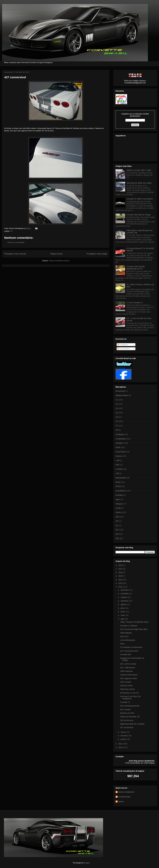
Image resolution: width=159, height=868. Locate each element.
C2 (117, 404)
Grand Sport (121, 452)
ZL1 (117, 525)
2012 (121, 587)
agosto (124, 604)
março (123, 732)
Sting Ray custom (127, 689)
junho (123, 612)
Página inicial (56, 254)
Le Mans (119, 469)
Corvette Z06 (126, 655)
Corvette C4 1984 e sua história (140, 199)
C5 (117, 417)
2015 (121, 576)
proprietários (121, 491)
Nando (121, 802)
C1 (117, 400)
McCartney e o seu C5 (129, 693)
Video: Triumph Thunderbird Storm (134, 622)
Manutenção (121, 478)
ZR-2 (118, 534)
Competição (121, 439)
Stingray (119, 504)
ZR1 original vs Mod (128, 678)
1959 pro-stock (126, 686)
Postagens (123, 345)
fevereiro (124, 736)
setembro (125, 601)
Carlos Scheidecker (126, 792)
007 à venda (125, 709)
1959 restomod (126, 671)
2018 (121, 565)
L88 (117, 465)
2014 (121, 580)
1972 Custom (126, 682)
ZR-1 (118, 530)
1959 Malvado (126, 633)
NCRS (118, 486)
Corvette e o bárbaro (129, 626)
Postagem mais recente (15, 254)
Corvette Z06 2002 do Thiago (139, 215)
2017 (121, 569)
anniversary (120, 391)
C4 (117, 413)
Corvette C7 (125, 702)
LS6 (117, 473)
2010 (121, 747)
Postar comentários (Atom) (59, 261)
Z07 (117, 521)
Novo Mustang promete (130, 706)
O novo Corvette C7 (135, 303)
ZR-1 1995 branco (128, 668)
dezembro (125, 590)
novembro (125, 594)
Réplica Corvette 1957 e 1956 (139, 170)
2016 (121, 572)
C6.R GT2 (124, 637)
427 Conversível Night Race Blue (134, 629)
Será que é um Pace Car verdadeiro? (130, 698)
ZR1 (117, 538)
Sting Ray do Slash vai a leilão (139, 183)
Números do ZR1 (127, 713)
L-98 (117, 460)
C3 (117, 408)
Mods (118, 482)
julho (123, 608)
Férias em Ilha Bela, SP (130, 717)
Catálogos (120, 434)
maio (123, 615)
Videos (118, 512)
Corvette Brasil (120, 368)
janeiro (124, 739)
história (119, 456)
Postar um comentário (16, 242)
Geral (118, 447)
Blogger (87, 863)
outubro (124, 597)
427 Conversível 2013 (129, 651)
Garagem (119, 443)
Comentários (123, 349)
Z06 (117, 517)
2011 (121, 744)
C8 (117, 430)
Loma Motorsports (128, 640)
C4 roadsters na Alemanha (131, 647)
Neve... (123, 644)
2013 (121, 583)
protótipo (119, 495)
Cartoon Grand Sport (129, 675)
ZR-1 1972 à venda (128, 664)
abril (123, 619)
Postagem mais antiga (97, 254)
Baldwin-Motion (122, 395)
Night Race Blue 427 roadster (132, 724)
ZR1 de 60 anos (127, 720)
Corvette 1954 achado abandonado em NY (136, 268)
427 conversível (15, 77)
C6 (11, 231)
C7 (117, 426)
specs (118, 499)
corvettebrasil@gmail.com (135, 83)
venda (118, 508)
